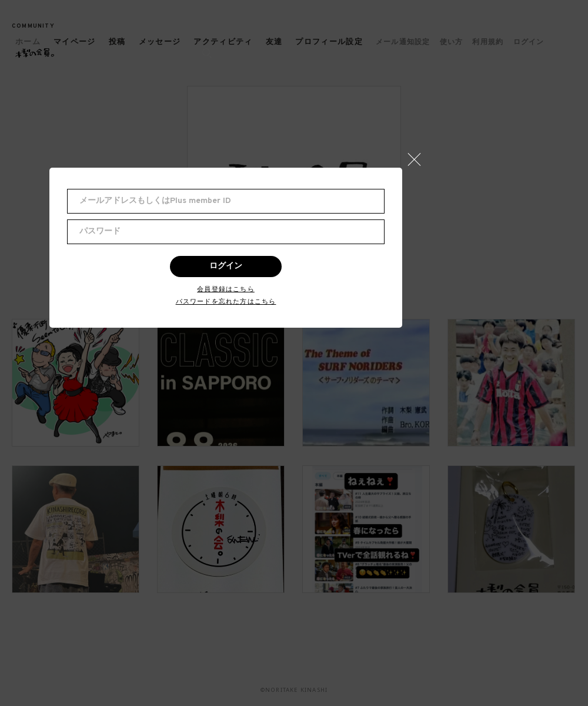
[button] (419, 156)
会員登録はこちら (226, 289)
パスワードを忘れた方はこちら (226, 302)
